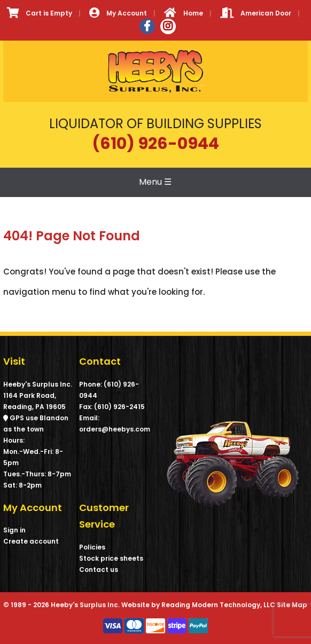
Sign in (14, 530)
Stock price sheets (111, 558)
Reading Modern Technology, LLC (218, 605)
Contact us (99, 570)
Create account (31, 541)
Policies (92, 547)
